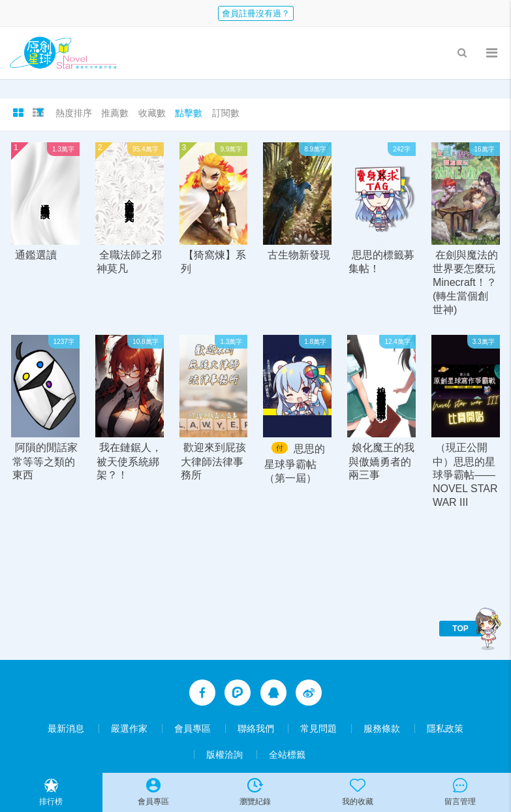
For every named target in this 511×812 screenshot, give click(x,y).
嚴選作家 (129, 728)
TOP (460, 629)
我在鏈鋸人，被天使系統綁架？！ (129, 462)
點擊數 (189, 113)
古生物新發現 (299, 255)
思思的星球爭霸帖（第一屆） (294, 464)
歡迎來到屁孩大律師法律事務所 (213, 462)
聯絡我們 (256, 728)
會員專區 (193, 728)
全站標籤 (287, 755)
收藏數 (152, 113)
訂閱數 (226, 113)
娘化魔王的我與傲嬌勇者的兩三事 (381, 462)
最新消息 (66, 728)
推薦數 (115, 113)
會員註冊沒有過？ (256, 13)
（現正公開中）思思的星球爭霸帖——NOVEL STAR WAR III (465, 476)
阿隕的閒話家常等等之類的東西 (45, 462)
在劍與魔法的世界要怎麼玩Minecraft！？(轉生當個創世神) (465, 282)
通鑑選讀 (36, 255)
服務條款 (382, 728)
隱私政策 (445, 728)
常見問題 (318, 728)
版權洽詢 (225, 755)
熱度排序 (74, 113)
